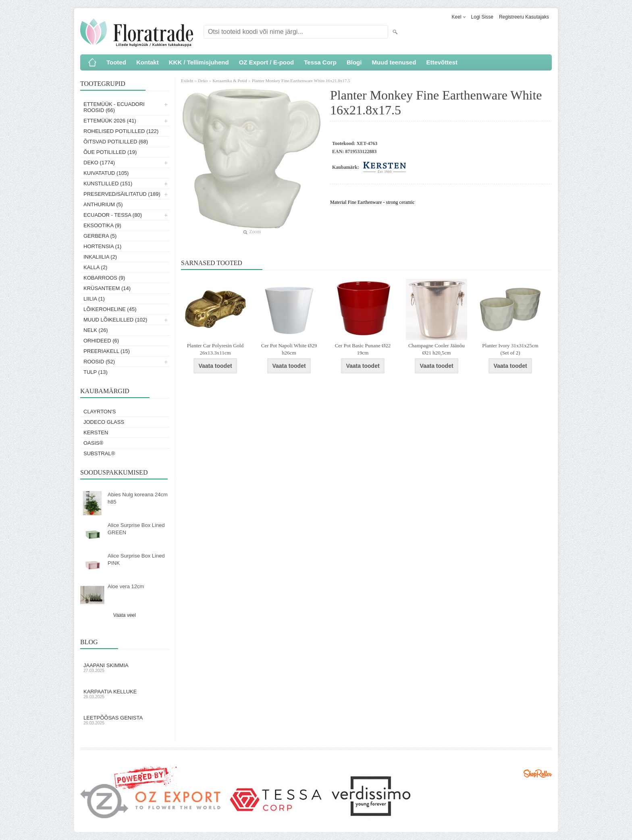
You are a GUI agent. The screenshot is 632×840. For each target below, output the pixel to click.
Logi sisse (482, 17)
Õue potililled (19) (110, 152)
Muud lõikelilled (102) (115, 320)
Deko (203, 81)
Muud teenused (394, 62)
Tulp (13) (96, 372)
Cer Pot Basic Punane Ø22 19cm (363, 349)
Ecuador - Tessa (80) (113, 215)
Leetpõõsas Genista (125, 720)
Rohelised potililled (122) (121, 131)
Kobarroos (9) (104, 278)
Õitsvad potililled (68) (116, 142)
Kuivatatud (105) (106, 173)
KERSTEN (96, 432)
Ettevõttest (442, 62)
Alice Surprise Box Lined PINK (136, 559)
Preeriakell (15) (107, 351)
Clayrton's (100, 412)
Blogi (354, 62)
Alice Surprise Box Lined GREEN (136, 529)
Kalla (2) (95, 267)
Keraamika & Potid (230, 81)
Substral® (99, 453)
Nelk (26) (96, 330)
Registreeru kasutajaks (524, 17)
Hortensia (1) (102, 246)
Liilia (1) (94, 299)
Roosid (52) (99, 362)
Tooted (116, 62)
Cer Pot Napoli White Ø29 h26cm (289, 349)
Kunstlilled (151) (108, 184)
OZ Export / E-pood (267, 62)
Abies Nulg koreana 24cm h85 (138, 498)
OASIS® (93, 443)
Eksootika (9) (102, 225)
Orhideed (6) (101, 341)
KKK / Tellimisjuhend (199, 62)
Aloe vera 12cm (126, 586)
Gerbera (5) (100, 236)
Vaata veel (125, 615)
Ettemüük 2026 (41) (110, 121)
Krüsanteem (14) (107, 288)
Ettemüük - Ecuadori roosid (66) (114, 107)
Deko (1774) (99, 163)
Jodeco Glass (104, 422)
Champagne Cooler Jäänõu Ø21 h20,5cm (437, 349)
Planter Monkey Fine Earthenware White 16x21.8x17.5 (301, 81)
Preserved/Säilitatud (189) (122, 194)
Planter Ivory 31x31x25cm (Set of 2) (510, 349)
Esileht (188, 81)
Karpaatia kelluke (125, 694)
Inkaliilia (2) (100, 257)
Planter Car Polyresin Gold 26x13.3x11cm (215, 349)
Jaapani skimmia (125, 668)
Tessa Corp (320, 62)
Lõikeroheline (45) (110, 309)
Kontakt (148, 62)
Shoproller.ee (538, 774)
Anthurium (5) (103, 204)
